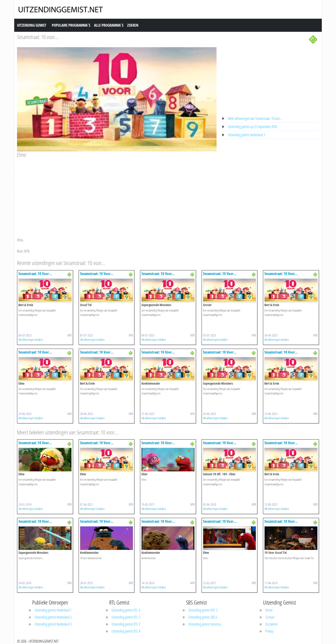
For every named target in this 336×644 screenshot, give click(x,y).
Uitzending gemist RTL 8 (126, 631)
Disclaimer (271, 624)
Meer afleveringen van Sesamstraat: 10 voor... (255, 118)
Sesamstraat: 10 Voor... (35, 274)
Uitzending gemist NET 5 (203, 610)
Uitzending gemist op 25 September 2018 (252, 127)
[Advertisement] (117, 193)
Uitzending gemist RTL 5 (126, 617)
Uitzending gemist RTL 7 (126, 624)
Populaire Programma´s (71, 25)
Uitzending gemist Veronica (205, 624)
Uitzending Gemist (32, 25)
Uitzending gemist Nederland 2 (53, 617)
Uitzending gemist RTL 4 (126, 610)
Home (269, 610)
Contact (270, 617)
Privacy (269, 631)
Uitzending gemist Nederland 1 (53, 610)
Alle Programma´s (109, 25)
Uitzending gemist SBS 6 (203, 617)
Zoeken (133, 25)
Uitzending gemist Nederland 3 (247, 135)
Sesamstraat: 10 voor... (38, 37)
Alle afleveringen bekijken (31, 340)
